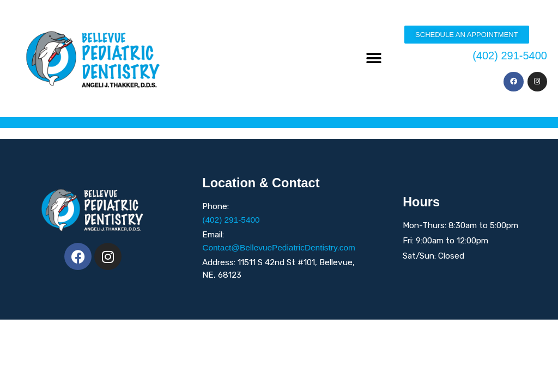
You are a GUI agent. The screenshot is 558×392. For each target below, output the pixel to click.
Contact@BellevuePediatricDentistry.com (279, 247)
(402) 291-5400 (510, 56)
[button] (374, 59)
